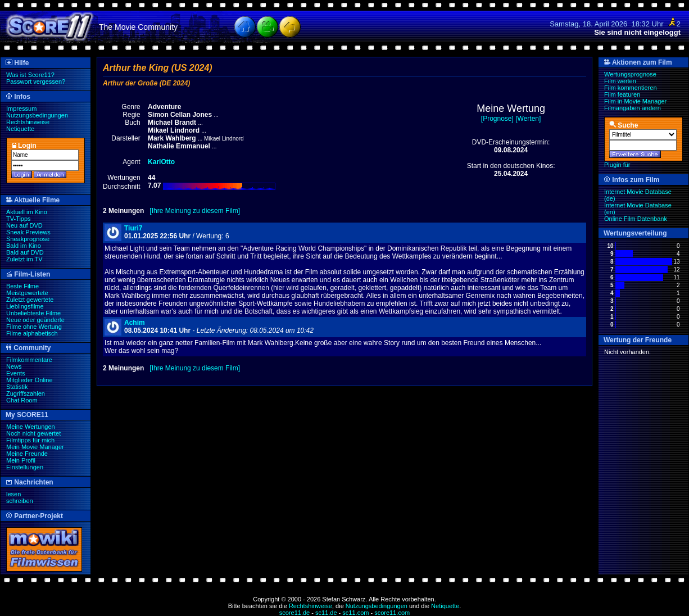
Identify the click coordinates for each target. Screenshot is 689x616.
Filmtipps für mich (30, 440)
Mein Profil (21, 460)
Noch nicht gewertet (33, 433)
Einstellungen (25, 467)
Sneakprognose (28, 239)
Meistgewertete (27, 293)
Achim (135, 323)
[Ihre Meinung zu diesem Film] (195, 211)
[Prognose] (497, 119)
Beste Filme (22, 286)
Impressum (21, 108)
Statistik (17, 387)
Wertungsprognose (630, 74)
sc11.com (355, 613)
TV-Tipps (19, 219)
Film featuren (622, 94)
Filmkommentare (29, 360)
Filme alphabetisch (32, 333)
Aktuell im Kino (27, 212)
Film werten (620, 81)
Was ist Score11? (30, 75)
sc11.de (326, 613)
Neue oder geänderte (35, 320)
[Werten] (528, 119)
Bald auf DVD (25, 252)
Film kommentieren (631, 88)
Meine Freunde (27, 454)
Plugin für (617, 165)
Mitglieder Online (30, 380)
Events (16, 373)
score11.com (392, 613)
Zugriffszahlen (26, 393)
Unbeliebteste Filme (33, 313)
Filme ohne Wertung (34, 327)
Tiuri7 (133, 228)
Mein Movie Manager (35, 447)
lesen (13, 494)
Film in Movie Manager (635, 101)
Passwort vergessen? (36, 81)
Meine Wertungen (31, 427)
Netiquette (20, 129)
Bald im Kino (24, 246)
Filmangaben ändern (633, 108)
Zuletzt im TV (24, 259)
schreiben (20, 501)
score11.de (294, 613)
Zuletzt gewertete (30, 300)
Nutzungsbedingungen (37, 115)
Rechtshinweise (28, 122)
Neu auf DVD (24, 225)
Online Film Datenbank (636, 219)
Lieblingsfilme (25, 306)
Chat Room (22, 400)
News (14, 366)
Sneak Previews (28, 232)
